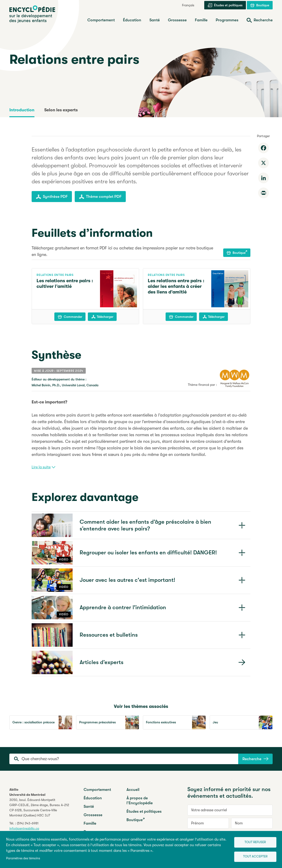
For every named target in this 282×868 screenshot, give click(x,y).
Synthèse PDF (52, 197)
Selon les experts (61, 110)
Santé (89, 806)
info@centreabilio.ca (24, 828)
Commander (70, 317)
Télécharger (102, 317)
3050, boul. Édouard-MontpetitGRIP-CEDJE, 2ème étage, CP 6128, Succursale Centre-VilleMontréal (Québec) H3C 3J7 (39, 808)
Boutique (237, 252)
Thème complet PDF (100, 197)
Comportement (97, 790)
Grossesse (93, 815)
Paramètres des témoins (23, 858)
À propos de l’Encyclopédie (140, 800)
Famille (90, 823)
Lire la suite (43, 467)
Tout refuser (253, 841)
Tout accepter (253, 856)
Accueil (133, 790)
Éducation (93, 798)
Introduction (22, 110)
